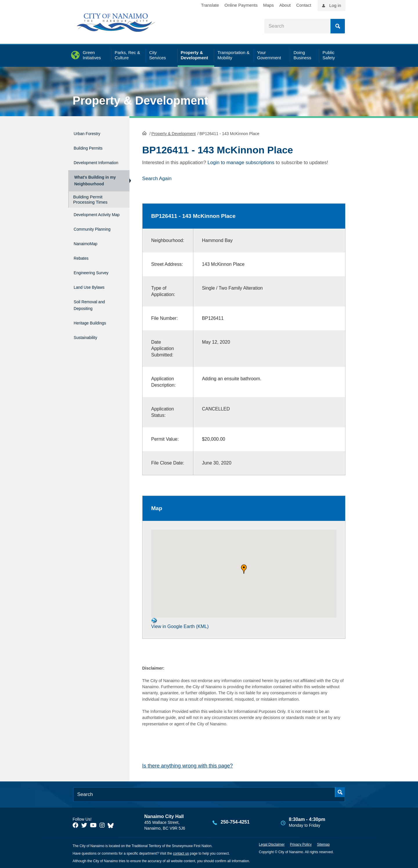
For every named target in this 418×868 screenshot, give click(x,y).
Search (338, 26)
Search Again (157, 178)
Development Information (89, 161)
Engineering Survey (97, 281)
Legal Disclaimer (272, 844)
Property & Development (140, 101)
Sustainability (89, 338)
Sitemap (323, 844)
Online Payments (241, 5)
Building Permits (92, 145)
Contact (304, 5)
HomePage (144, 132)
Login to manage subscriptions (241, 162)
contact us (181, 853)
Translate (210, 5)
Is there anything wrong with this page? (188, 765)
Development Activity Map (89, 222)
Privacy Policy (301, 844)
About (285, 5)
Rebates (83, 269)
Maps (269, 5)
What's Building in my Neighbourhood (94, 183)
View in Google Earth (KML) (180, 623)
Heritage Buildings (95, 325)
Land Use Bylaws (94, 294)
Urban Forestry (91, 133)
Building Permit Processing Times (90, 204)
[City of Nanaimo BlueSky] (112, 824)
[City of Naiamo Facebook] (75, 824)
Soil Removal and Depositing (94, 310)
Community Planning (87, 241)
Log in (335, 5)
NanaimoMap (89, 257)
